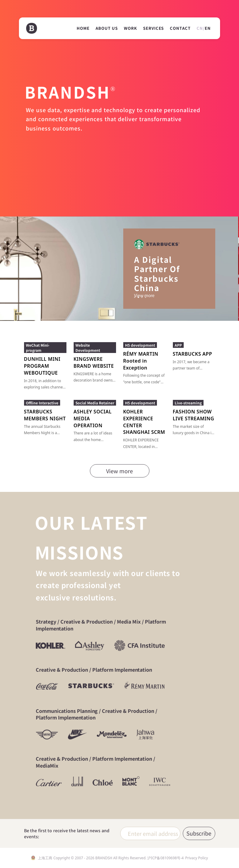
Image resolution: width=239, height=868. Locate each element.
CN (200, 28)
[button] (135, 297)
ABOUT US (107, 28)
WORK (130, 28)
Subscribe (199, 833)
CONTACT (180, 28)
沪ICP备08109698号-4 (165, 858)
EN (208, 28)
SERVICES (153, 28)
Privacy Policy (197, 858)
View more (144, 295)
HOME (83, 28)
